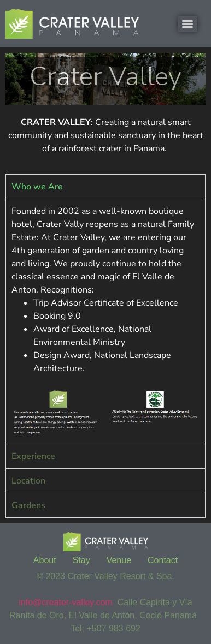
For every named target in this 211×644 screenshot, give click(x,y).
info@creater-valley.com (66, 602)
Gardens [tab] (28, 505)
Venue (119, 560)
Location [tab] (28, 481)
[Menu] (187, 24)
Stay (81, 560)
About (45, 560)
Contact (163, 560)
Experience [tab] (33, 456)
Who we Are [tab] (37, 187)
